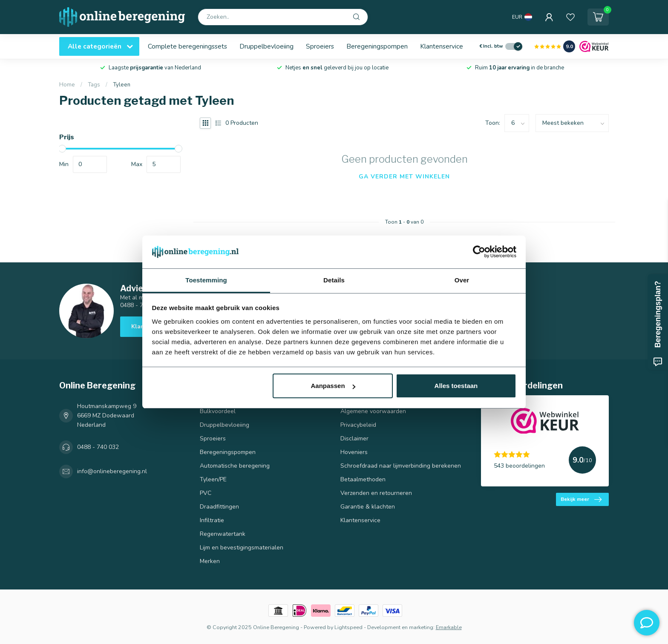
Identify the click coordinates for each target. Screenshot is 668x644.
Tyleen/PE (213, 479)
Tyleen (122, 85)
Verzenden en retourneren (376, 493)
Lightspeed (348, 627)
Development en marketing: (401, 627)
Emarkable (449, 627)
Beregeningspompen (377, 46)
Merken (210, 561)
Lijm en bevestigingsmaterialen (242, 548)
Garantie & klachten (368, 507)
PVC (206, 493)
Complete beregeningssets (187, 46)
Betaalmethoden (363, 479)
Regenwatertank (223, 534)
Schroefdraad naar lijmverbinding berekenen (401, 466)
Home (67, 85)
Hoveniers (354, 452)
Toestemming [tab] (206, 280)
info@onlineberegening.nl (112, 471)
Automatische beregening (235, 466)
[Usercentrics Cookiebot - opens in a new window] (479, 252)
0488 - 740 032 (98, 447)
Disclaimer (354, 438)
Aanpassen (333, 386)
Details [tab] (334, 280)
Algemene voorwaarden (373, 411)
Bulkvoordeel (218, 411)
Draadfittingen (219, 507)
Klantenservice (442, 46)
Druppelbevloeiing (266, 46)
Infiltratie (212, 520)
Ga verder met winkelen (404, 177)
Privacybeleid (358, 425)
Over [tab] (462, 280)
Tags (94, 85)
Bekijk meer (581, 500)
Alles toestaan (456, 386)
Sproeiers (320, 46)
